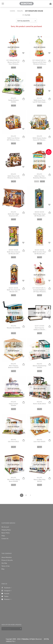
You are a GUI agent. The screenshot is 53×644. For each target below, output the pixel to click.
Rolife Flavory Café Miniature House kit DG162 (13, 177)
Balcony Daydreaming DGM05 (39, 367)
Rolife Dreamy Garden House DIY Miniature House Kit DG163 (39, 139)
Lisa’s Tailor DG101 (39, 441)
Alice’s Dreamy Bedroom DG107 (14, 367)
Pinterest (6, 599)
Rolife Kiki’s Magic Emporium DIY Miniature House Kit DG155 (13, 215)
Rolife (20, 11)
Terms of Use (6, 566)
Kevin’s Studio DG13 (40, 404)
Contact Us (5, 538)
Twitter (5, 596)
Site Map (4, 563)
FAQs (3, 536)
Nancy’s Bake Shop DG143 (40, 480)
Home (12, 11)
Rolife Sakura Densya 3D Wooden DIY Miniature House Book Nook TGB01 (13, 253)
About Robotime (7, 557)
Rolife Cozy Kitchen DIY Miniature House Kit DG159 (14, 139)
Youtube (5, 593)
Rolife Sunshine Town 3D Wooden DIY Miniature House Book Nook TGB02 (40, 253)
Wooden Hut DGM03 (14, 328)
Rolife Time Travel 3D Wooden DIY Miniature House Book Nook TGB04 (13, 291)
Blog (3, 569)
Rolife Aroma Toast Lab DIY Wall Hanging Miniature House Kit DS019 (40, 101)
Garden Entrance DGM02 (14, 101)
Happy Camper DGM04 (13, 405)
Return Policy (6, 533)
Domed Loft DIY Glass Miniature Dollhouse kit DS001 (39, 63)
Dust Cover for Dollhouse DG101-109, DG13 (40, 329)
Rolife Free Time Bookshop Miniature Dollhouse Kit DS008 (40, 177)
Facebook (6, 588)
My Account (5, 527)
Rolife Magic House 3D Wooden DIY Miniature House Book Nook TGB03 (40, 215)
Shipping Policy (6, 530)
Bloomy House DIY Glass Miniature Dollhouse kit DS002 (14, 63)
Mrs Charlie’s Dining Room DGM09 (14, 480)
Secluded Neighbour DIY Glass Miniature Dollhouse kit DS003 (39, 291)
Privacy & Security (7, 560)
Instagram (6, 591)
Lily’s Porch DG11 (14, 441)
